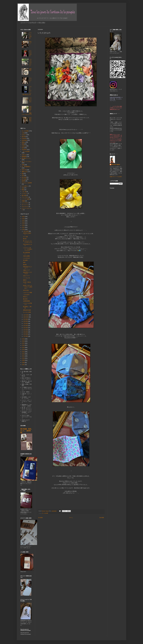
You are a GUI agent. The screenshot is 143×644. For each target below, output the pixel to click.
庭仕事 (23, 137)
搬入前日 (25, 299)
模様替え (30, 70)
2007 (24, 365)
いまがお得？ (26, 295)
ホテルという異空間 (27, 183)
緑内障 (23, 181)
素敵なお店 (25, 172)
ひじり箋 (25, 237)
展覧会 (23, 142)
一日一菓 (24, 192)
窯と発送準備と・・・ (26, 253)
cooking (24, 146)
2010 (24, 358)
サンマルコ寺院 (27, 312)
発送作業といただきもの (28, 273)
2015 (24, 348)
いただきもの (26, 258)
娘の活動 (24, 195)
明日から (25, 297)
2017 (24, 343)
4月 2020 (26, 330)
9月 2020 (26, 319)
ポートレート (25, 205)
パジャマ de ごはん (31, 100)
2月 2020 (26, 334)
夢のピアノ (30, 43)
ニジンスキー (25, 203)
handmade (24, 140)
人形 (23, 133)
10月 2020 (26, 317)
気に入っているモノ (27, 162)
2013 (24, 352)
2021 (24, 227)
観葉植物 (24, 157)
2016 (24, 345)
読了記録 (24, 179)
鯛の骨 (25, 239)
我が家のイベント (26, 158)
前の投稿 (102, 518)
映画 (23, 190)
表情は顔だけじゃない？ (28, 267)
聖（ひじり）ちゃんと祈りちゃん (28, 242)
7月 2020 (26, 324)
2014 (24, 350)
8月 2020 (26, 321)
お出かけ (24, 135)
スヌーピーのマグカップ (30, 63)
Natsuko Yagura (116, 164)
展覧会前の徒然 (27, 310)
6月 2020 (26, 326)
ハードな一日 (26, 278)
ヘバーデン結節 (26, 199)
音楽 (23, 175)
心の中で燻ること (30, 120)
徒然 (24, 262)
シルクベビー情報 (28, 293)
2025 (24, 219)
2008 (24, 363)
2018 (24, 341)
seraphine (24, 150)
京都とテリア (26, 270)
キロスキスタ (25, 207)
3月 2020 (26, 332)
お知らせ (24, 155)
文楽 (23, 188)
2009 (24, 360)
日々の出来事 (45, 513)
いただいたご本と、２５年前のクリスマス (28, 249)
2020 (24, 229)
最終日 (25, 280)
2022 (24, 225)
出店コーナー (26, 276)
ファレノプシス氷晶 (30, 35)
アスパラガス (25, 197)
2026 (24, 217)
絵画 (23, 148)
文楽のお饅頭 (26, 256)
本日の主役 (26, 290)
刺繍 (23, 144)
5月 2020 (26, 328)
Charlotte (24, 138)
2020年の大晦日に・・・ (27, 234)
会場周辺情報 (26, 301)
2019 (24, 339)
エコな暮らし (25, 186)
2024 (24, 221)
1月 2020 (26, 336)
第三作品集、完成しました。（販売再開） (26, 431)
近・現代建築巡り (26, 167)
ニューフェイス (30, 80)
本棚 (23, 165)
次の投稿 (40, 518)
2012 (24, 354)
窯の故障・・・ (27, 260)
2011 (24, 356)
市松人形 (24, 170)
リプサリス (25, 193)
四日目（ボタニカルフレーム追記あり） (28, 287)
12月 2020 (26, 231)
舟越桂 (23, 201)
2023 (24, 223)
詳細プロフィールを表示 (116, 177)
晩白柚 (25, 265)
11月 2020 (26, 315)
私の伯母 (24, 177)
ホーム (71, 518)
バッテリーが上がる (30, 53)
